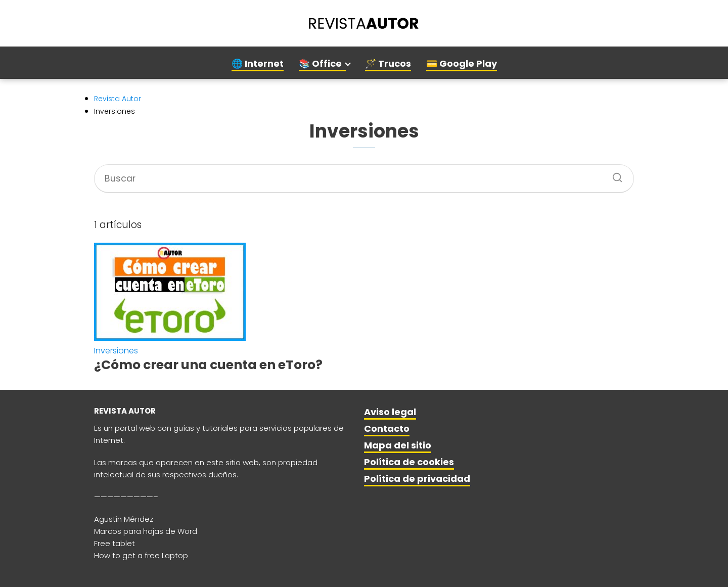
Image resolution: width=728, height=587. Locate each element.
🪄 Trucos (388, 63)
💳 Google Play (462, 63)
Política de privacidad (417, 479)
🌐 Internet (258, 63)
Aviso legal (390, 412)
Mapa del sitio (398, 445)
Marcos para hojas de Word (146, 531)
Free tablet (115, 543)
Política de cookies (409, 462)
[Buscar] (614, 174)
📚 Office (320, 63)
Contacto (387, 428)
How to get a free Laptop (141, 555)
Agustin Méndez (124, 519)
